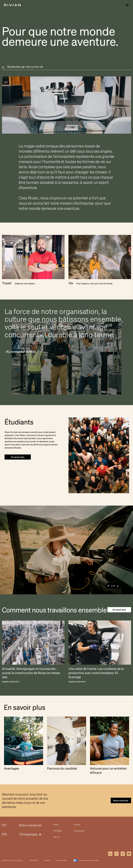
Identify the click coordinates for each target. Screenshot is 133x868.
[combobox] (67, 68)
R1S (4, 834)
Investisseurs (79, 831)
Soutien (77, 824)
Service (57, 837)
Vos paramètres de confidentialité (86, 860)
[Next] (117, 586)
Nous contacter (121, 800)
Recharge (58, 831)
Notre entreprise (30, 825)
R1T (5, 825)
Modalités (47, 860)
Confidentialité (34, 860)
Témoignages (28, 834)
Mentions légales (62, 860)
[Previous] (109, 587)
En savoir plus (18, 457)
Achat (56, 824)
